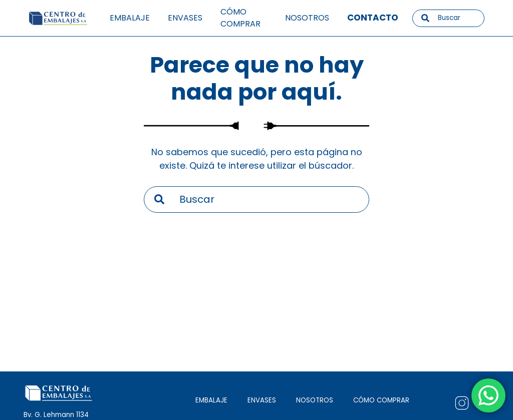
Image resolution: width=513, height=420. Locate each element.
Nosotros (307, 18)
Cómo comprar (240, 18)
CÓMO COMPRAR (381, 400)
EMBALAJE (211, 400)
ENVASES (262, 400)
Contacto (373, 18)
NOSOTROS (315, 400)
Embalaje (130, 18)
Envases (185, 18)
